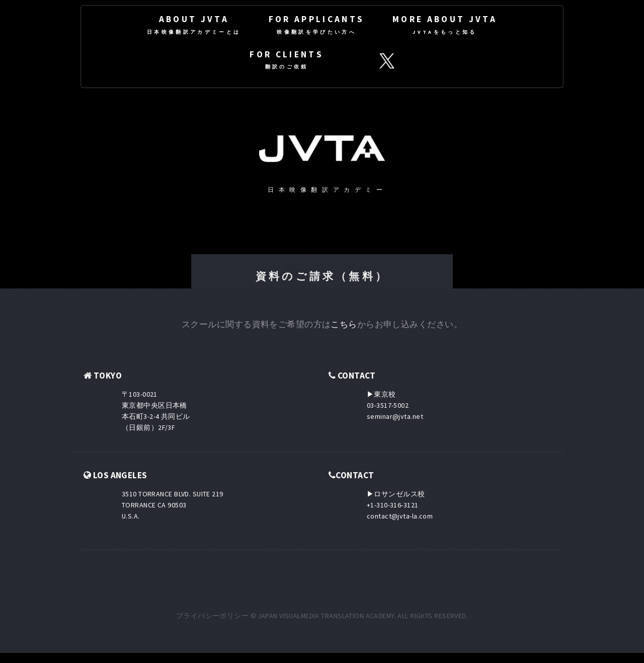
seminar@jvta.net (395, 416)
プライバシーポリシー (212, 616)
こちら (344, 324)
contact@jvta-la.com (400, 516)
